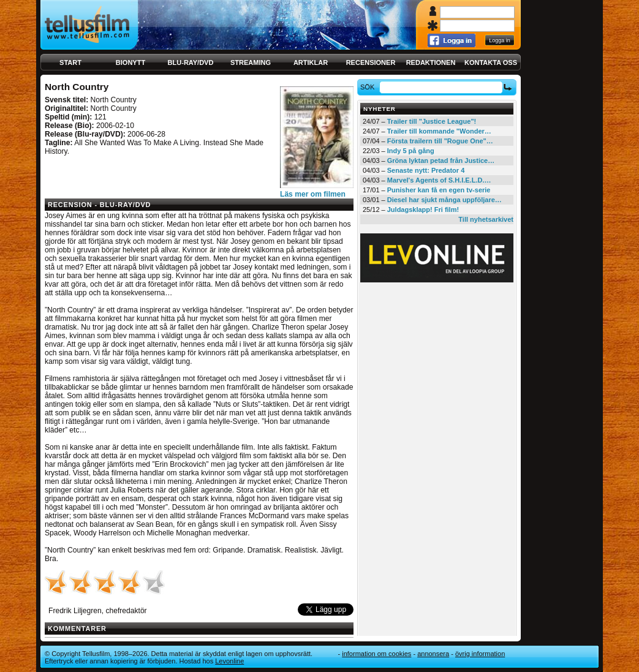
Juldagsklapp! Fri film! (423, 210)
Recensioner (371, 62)
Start (70, 62)
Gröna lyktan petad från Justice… (441, 160)
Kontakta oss (491, 62)
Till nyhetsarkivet (486, 219)
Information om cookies (376, 654)
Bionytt (130, 62)
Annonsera (433, 654)
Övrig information (480, 654)
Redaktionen (431, 62)
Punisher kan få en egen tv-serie (439, 190)
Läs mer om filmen (313, 194)
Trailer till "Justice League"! (432, 121)
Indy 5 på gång (411, 151)
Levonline (229, 661)
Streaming (251, 62)
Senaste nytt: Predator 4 (426, 170)
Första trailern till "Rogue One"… (440, 141)
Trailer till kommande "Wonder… (439, 131)
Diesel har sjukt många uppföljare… (444, 200)
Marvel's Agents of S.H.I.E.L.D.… (439, 180)
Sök (369, 87)
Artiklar (311, 62)
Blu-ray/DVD (191, 62)
